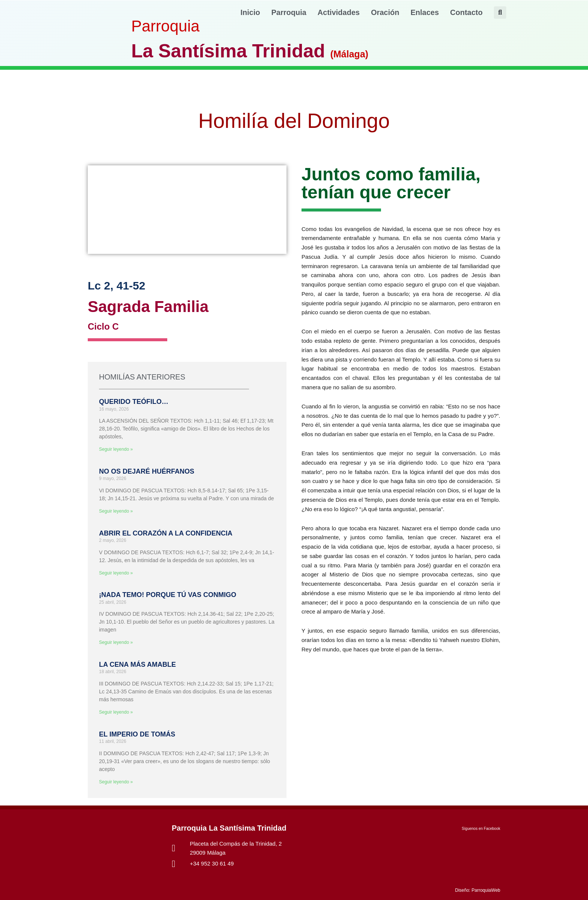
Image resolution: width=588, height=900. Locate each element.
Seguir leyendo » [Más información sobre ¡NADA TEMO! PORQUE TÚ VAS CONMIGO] (116, 642)
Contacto (466, 12)
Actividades (339, 12)
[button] (500, 13)
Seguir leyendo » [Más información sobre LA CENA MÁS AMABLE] (116, 712)
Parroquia (289, 12)
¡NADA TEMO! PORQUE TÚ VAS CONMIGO (168, 595)
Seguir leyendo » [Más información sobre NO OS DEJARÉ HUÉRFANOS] (116, 511)
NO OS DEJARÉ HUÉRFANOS (147, 471)
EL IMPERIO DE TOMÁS (137, 734)
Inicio (250, 12)
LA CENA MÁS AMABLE (137, 664)
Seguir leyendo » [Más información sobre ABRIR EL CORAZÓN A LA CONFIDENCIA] (116, 573)
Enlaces (425, 12)
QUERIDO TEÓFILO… (134, 402)
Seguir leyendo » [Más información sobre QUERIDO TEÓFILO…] (116, 449)
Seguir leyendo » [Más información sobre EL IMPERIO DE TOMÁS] (116, 782)
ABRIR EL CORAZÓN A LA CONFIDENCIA (166, 533)
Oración (385, 12)
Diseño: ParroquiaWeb (478, 890)
